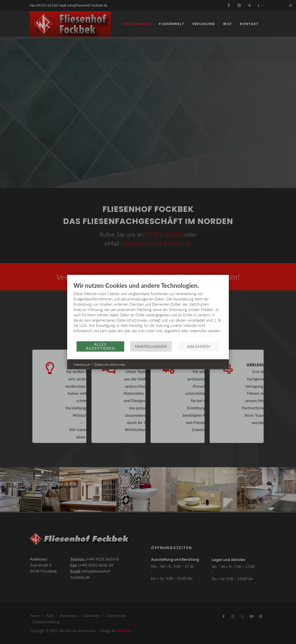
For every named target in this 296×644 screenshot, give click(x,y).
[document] (148, 311)
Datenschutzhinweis (110, 364)
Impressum (82, 364)
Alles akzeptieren (100, 346)
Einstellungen (151, 346)
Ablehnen (199, 346)
